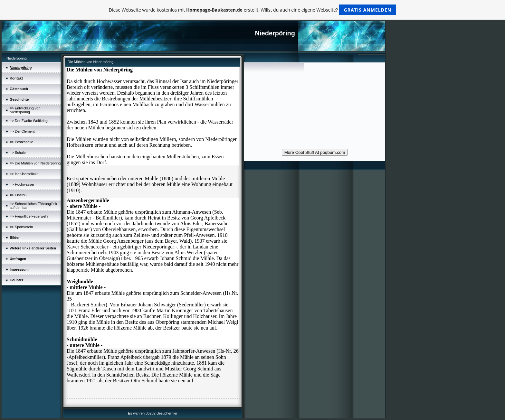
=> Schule (18, 153)
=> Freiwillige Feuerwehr (29, 216)
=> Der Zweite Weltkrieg (29, 121)
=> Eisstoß (18, 195)
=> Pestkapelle (21, 142)
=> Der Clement (22, 131)
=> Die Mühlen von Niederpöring (35, 163)
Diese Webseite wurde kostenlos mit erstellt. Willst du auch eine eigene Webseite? (253, 10)
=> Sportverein (21, 227)
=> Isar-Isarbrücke (24, 174)
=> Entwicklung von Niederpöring (25, 110)
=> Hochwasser (22, 184)
